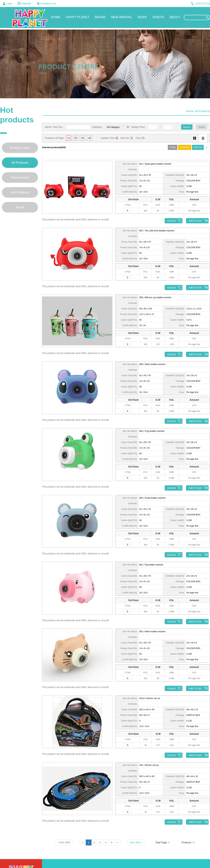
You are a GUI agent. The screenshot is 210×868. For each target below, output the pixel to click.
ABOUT (175, 17)
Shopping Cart (48, 3)
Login (9, 3)
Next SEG (136, 842)
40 (90, 138)
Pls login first (192, 192)
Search (187, 127)
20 (76, 138)
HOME (56, 17)
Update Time (108, 138)
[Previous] (83, 842)
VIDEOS (158, 17)
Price (138, 138)
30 (83, 138)
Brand (20, 207)
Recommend (20, 178)
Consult (171, 221)
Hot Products (20, 192)
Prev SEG (64, 842)
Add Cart (198, 147)
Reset (202, 127)
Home (190, 111)
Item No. (125, 138)
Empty (173, 147)
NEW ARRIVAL (122, 17)
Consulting (185, 147)
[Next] (117, 842)
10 (69, 138)
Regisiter (27, 3)
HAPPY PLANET (78, 17)
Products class (20, 148)
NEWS (142, 17)
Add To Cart (195, 221)
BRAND (100, 17)
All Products (20, 163)
